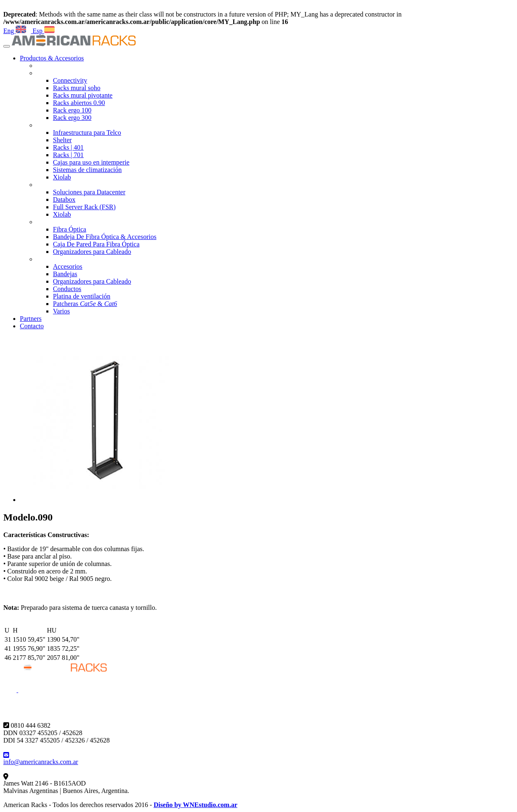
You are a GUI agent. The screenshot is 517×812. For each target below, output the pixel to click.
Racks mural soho (77, 88)
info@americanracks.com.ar (41, 758)
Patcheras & (85, 304)
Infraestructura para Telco (87, 133)
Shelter (62, 140)
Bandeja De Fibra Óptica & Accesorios (105, 237)
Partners (31, 319)
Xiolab (62, 177)
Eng (15, 31)
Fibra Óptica (69, 229)
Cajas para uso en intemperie (91, 162)
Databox (64, 199)
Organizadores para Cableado (92, 252)
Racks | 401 (68, 147)
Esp (43, 31)
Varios (61, 311)
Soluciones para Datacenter (89, 192)
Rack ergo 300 (72, 118)
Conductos (67, 289)
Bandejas (65, 274)
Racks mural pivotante (83, 95)
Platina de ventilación (82, 296)
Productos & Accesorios (52, 58)
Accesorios (68, 266)
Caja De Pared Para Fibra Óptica (96, 244)
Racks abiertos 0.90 (79, 103)
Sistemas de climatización (87, 170)
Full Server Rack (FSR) (84, 207)
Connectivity (70, 80)
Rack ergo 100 (72, 110)
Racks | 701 (68, 155)
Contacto (32, 326)
